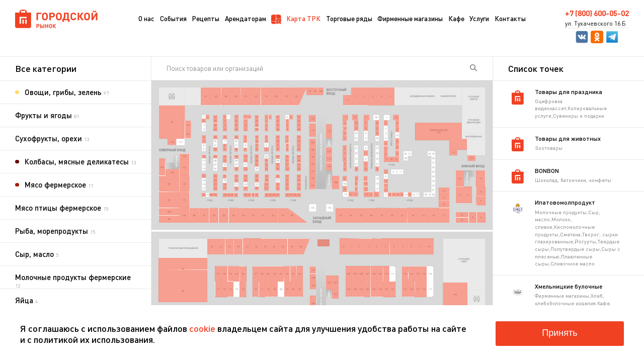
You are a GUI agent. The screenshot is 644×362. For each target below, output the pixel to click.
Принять (559, 333)
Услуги (479, 18)
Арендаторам (246, 18)
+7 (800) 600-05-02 (597, 13)
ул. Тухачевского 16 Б (595, 24)
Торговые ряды (349, 18)
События (173, 18)
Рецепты (206, 18)
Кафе (456, 18)
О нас (146, 18)
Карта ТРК (296, 19)
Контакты (510, 18)
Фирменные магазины (410, 18)
